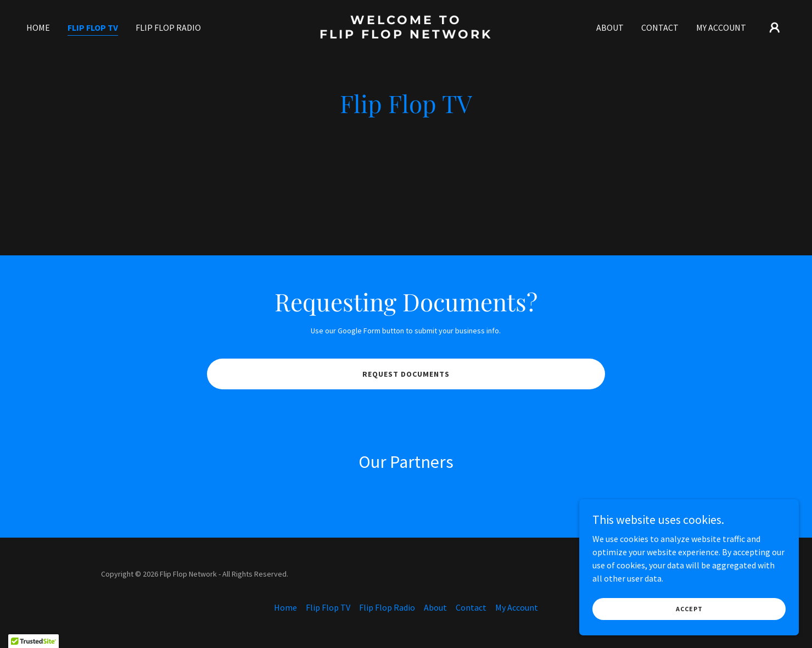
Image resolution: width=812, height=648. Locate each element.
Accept (689, 609)
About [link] (610, 27)
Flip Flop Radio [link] (168, 27)
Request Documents (406, 374)
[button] (775, 27)
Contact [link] (660, 27)
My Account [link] (721, 27)
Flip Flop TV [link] (93, 27)
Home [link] (38, 27)
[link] (406, 35)
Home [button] (285, 607)
